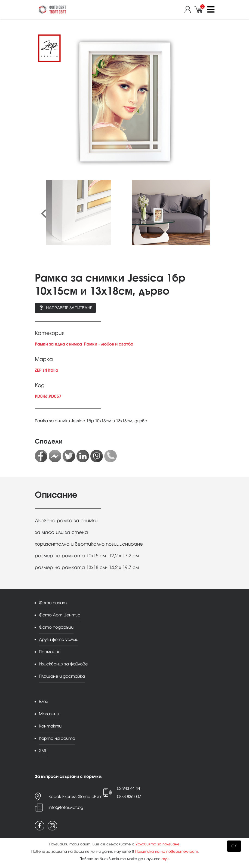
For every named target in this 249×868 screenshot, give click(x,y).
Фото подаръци (56, 627)
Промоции (50, 652)
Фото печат (53, 603)
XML (43, 751)
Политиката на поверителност (167, 852)
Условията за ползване (158, 844)
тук (165, 859)
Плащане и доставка (62, 676)
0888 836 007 (129, 797)
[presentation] (44, 214)
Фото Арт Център (60, 615)
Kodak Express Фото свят (75, 797)
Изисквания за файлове (63, 664)
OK (234, 846)
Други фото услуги (59, 639)
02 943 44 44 (128, 788)
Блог (43, 702)
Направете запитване (65, 308)
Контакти (50, 726)
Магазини (49, 714)
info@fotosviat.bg (66, 807)
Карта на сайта (57, 738)
